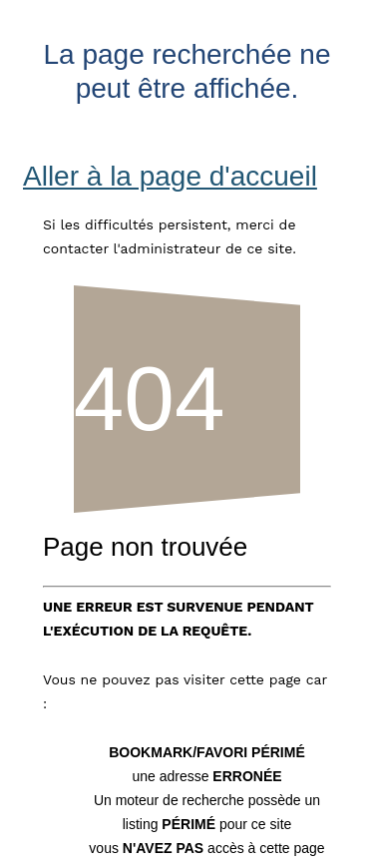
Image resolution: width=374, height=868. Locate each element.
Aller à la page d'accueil (170, 176)
